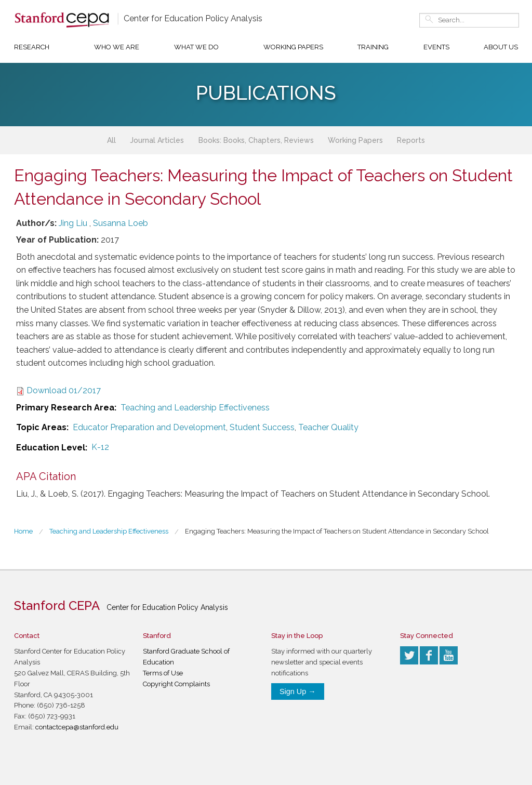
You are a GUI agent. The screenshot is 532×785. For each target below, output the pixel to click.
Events (436, 47)
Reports (411, 140)
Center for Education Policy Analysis (193, 18)
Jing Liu (73, 223)
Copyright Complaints (176, 684)
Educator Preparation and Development (149, 427)
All (111, 140)
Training (373, 47)
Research (32, 47)
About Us (501, 47)
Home (23, 531)
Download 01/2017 (64, 390)
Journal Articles (157, 140)
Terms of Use (163, 673)
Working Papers (293, 47)
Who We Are (117, 47)
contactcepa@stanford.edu (77, 727)
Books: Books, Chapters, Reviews (256, 140)
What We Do (196, 47)
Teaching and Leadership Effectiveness (195, 408)
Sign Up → (298, 691)
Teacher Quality (328, 427)
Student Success (262, 427)
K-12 (100, 447)
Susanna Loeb (121, 223)
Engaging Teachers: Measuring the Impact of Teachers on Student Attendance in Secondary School (337, 531)
